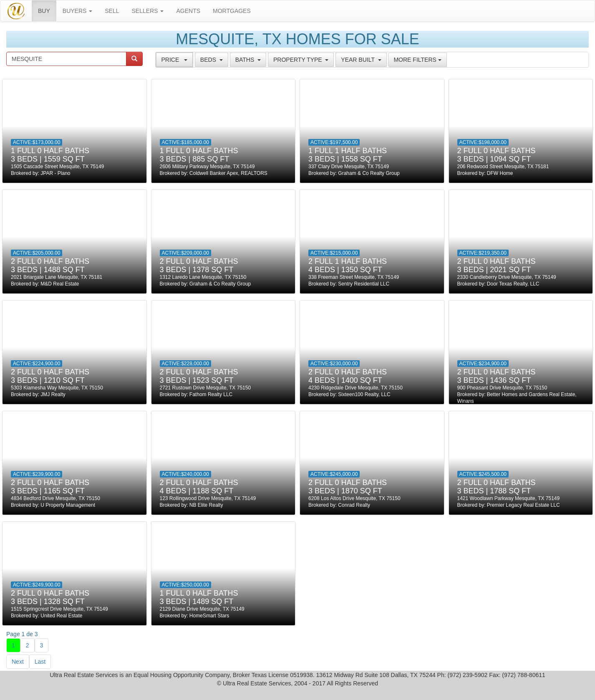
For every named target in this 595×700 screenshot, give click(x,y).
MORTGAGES (232, 11)
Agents (188, 11)
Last (40, 662)
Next (18, 662)
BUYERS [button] (77, 11)
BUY (47, 10)
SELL (112, 11)
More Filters (417, 60)
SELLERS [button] (148, 11)
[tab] (174, 60)
